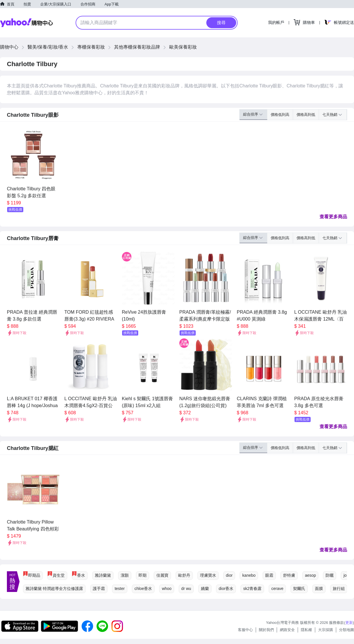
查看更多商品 (333, 217)
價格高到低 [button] (306, 115)
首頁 (11, 4)
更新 (349, 623)
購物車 (309, 22)
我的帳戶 (276, 22)
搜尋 (221, 23)
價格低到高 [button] (280, 115)
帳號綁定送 (344, 22)
